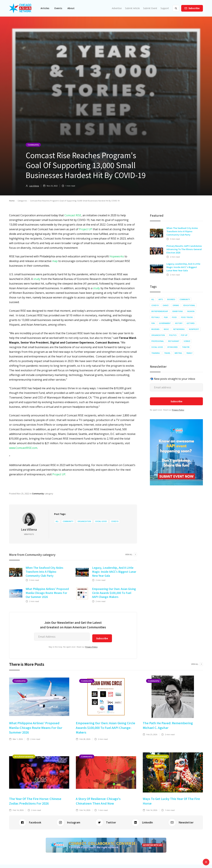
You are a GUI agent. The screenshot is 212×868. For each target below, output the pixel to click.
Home (12, 201)
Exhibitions (178, 311)
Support (165, 8)
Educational (189, 305)
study (37, 279)
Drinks (176, 305)
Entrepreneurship (160, 311)
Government (165, 323)
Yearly (189, 353)
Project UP (86, 229)
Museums (155, 329)
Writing (178, 353)
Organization (84, 521)
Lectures (191, 323)
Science (187, 341)
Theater (186, 347)
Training (156, 353)
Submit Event (150, 8)
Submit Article (132, 8)
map (55, 261)
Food (174, 317)
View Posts (29, 534)
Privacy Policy (91, 647)
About (71, 8)
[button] (45, 8)
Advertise (117, 8)
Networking (179, 329)
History (179, 323)
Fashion (191, 311)
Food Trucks (187, 317)
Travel (167, 353)
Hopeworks (117, 256)
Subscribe (194, 8)
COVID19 (115, 521)
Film (166, 317)
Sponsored (172, 347)
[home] (20, 8)
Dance (166, 305)
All (57, 521)
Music (166, 329)
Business (171, 299)
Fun (153, 323)
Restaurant (174, 341)
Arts (161, 299)
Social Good (101, 521)
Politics (173, 335)
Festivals (156, 317)
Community (33, 145)
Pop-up (184, 335)
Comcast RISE (73, 215)
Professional (158, 341)
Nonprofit (194, 329)
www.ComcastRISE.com (23, 448)
